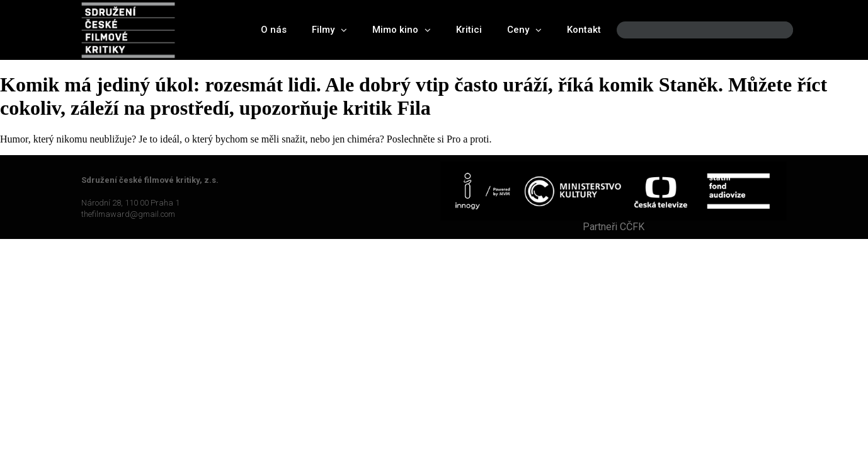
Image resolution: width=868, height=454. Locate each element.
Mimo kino (402, 30)
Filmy (329, 30)
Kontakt (584, 30)
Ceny (524, 30)
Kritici (469, 30)
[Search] (773, 30)
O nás (274, 30)
